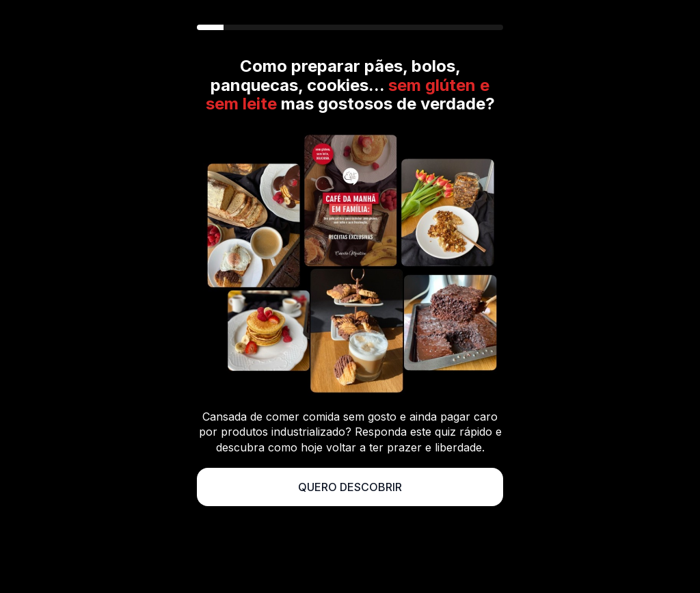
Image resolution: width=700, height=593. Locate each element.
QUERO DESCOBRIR (350, 487)
